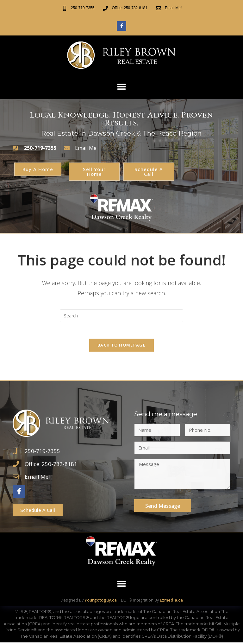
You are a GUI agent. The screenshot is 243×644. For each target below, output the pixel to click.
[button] (122, 87)
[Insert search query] (121, 314)
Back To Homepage (121, 346)
